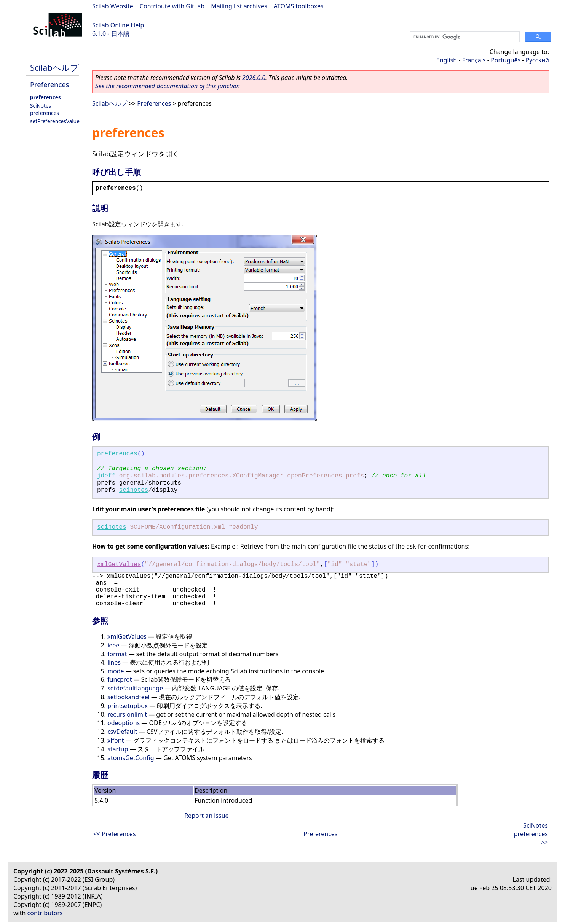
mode (116, 671)
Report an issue (206, 816)
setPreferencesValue (55, 121)
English (447, 60)
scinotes (134, 490)
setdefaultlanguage (135, 688)
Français (474, 60)
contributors (45, 913)
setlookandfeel (128, 697)
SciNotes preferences (45, 109)
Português (506, 60)
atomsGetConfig (131, 758)
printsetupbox (128, 706)
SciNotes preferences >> (531, 834)
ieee (113, 645)
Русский (537, 60)
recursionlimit (127, 714)
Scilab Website (113, 6)
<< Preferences (115, 834)
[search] (464, 37)
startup (118, 749)
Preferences (49, 84)
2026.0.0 (254, 78)
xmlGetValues (119, 565)
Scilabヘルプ (54, 68)
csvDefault (122, 732)
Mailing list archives (239, 6)
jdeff (106, 476)
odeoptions (124, 723)
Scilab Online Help (118, 25)
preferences (45, 97)
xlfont (116, 740)
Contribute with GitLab (172, 6)
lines (114, 662)
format (117, 654)
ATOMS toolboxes (299, 6)
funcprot (120, 679)
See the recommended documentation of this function (168, 86)
